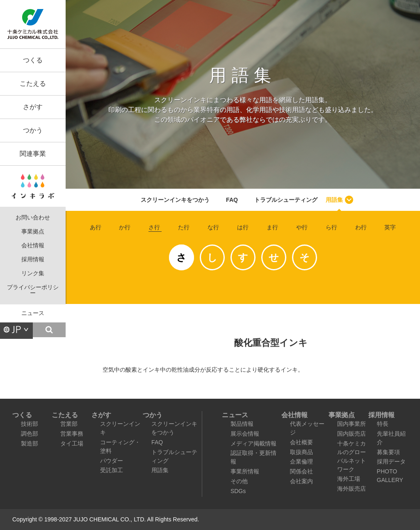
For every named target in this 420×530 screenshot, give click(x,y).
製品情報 (242, 424)
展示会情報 (245, 434)
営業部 (69, 424)
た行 (184, 227)
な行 (213, 227)
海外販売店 (352, 489)
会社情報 (33, 246)
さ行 (154, 227)
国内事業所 (352, 424)
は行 (243, 227)
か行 (125, 227)
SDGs (238, 491)
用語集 (334, 200)
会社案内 (301, 481)
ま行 (272, 227)
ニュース (33, 313)
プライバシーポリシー (33, 290)
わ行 (361, 227)
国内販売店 (352, 434)
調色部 (30, 434)
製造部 (30, 443)
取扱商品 (301, 452)
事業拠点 (33, 232)
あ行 (96, 227)
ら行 (331, 227)
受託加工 (112, 470)
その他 (239, 481)
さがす (33, 107)
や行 (302, 227)
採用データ (391, 461)
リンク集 (33, 273)
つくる (33, 60)
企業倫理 (301, 461)
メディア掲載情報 (253, 443)
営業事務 (72, 434)
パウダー (112, 461)
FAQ (232, 200)
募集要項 (388, 452)
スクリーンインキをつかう (175, 200)
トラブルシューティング (286, 200)
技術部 (30, 424)
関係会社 (301, 471)
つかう (33, 130)
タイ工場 (72, 443)
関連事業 (33, 154)
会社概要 (301, 442)
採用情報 (33, 259)
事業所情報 (245, 471)
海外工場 (349, 479)
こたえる (33, 83)
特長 (383, 424)
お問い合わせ (33, 218)
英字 (390, 227)
